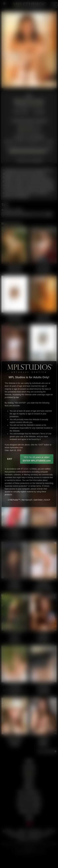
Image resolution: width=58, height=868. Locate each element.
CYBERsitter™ (14, 500)
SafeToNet (38, 500)
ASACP (47, 500)
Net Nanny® (27, 500)
